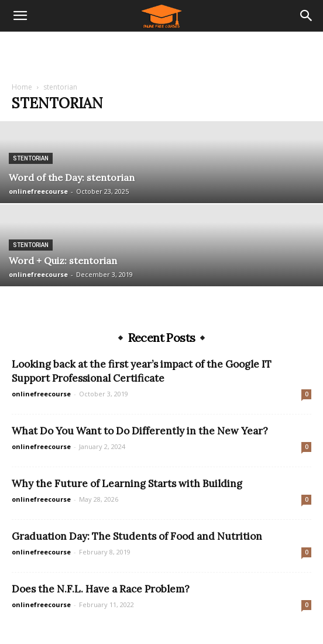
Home (22, 87)
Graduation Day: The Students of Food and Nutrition (137, 536)
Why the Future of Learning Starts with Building (127, 484)
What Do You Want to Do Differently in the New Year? (140, 431)
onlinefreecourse (38, 191)
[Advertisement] (161, 52)
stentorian (31, 158)
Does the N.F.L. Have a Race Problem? (101, 589)
